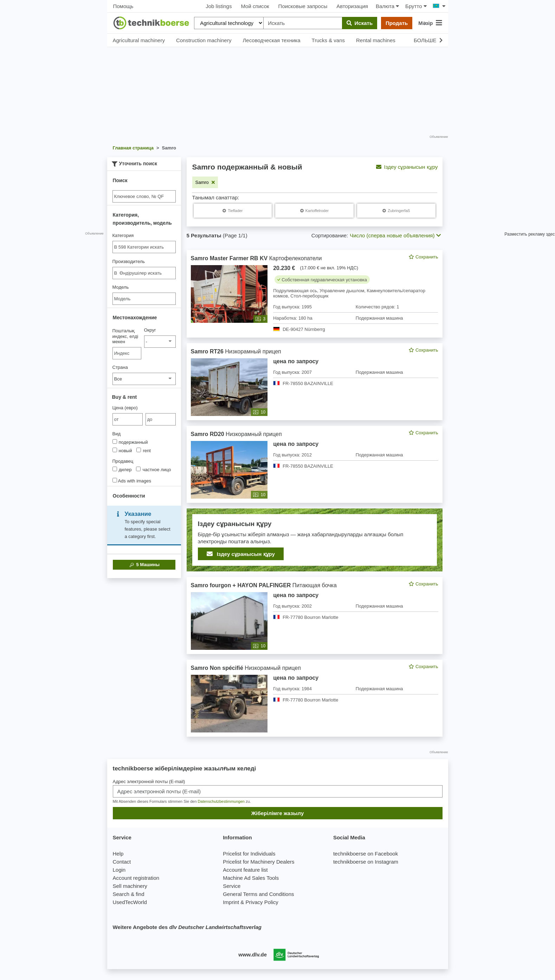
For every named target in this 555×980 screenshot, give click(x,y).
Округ (150, 330)
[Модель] (144, 299)
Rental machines (376, 40)
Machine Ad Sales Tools (251, 878)
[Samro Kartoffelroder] (314, 211)
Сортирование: (330, 235)
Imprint (231, 902)
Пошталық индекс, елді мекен (125, 336)
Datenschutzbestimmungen (221, 801)
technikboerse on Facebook (366, 854)
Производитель (129, 261)
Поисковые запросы (303, 6)
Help (118, 854)
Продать (397, 23)
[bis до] (161, 419)
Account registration (136, 878)
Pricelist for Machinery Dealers (259, 862)
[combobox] (144, 247)
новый (122, 450)
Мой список (255, 6)
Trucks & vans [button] (328, 40)
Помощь (123, 6)
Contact (122, 862)
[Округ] (160, 342)
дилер (122, 469)
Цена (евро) (125, 408)
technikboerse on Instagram (366, 862)
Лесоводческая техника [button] (271, 40)
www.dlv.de (253, 955)
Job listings (219, 6)
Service (232, 886)
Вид (117, 434)
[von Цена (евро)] (128, 419)
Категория (123, 235)
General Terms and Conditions (258, 894)
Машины (144, 565)
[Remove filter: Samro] (205, 182)
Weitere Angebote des (187, 927)
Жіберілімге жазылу (278, 813)
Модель (121, 287)
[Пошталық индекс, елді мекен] (127, 353)
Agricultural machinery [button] (139, 40)
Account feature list (245, 870)
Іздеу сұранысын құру (407, 167)
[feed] (315, 493)
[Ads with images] (115, 480)
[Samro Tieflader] (233, 211)
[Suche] (144, 196)
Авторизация (352, 6)
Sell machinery (130, 886)
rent (143, 450)
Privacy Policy (262, 902)
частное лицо (153, 469)
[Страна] (144, 379)
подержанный (130, 442)
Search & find (129, 894)
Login (119, 870)
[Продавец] (115, 469)
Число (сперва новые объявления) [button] (395, 235)
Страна (120, 367)
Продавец (123, 461)
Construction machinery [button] (204, 40)
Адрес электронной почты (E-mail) (149, 782)
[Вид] (115, 441)
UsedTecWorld (130, 902)
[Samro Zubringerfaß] (396, 211)
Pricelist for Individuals (249, 854)
